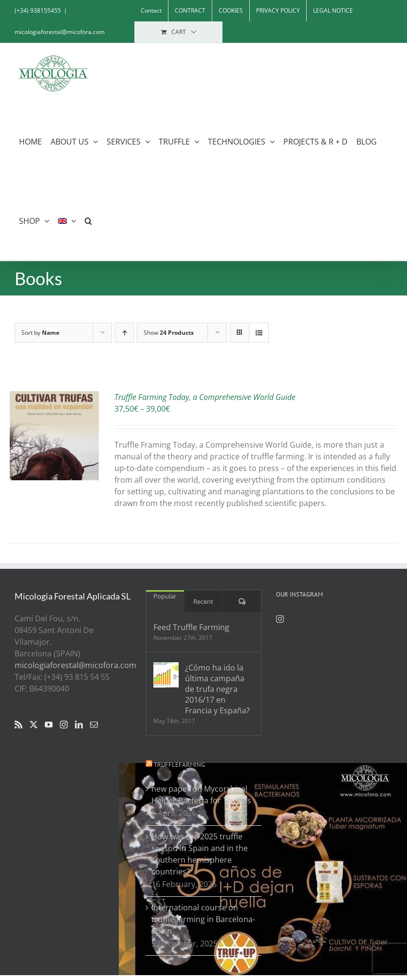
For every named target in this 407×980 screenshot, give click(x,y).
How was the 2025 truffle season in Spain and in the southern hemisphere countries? (200, 854)
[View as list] (259, 333)
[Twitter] (34, 725)
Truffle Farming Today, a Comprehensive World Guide (205, 397)
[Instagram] (64, 725)
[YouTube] (49, 725)
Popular (165, 596)
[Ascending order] (124, 333)
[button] (88, 221)
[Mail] (94, 725)
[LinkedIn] (79, 725)
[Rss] (18, 725)
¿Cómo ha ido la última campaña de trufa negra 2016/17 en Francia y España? (217, 689)
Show (169, 333)
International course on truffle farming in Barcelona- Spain (203, 919)
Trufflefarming (179, 765)
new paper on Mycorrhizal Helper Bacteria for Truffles (201, 795)
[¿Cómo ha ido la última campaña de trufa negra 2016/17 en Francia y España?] (166, 675)
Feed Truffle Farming (191, 627)
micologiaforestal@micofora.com (60, 32)
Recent (203, 601)
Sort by (40, 333)
